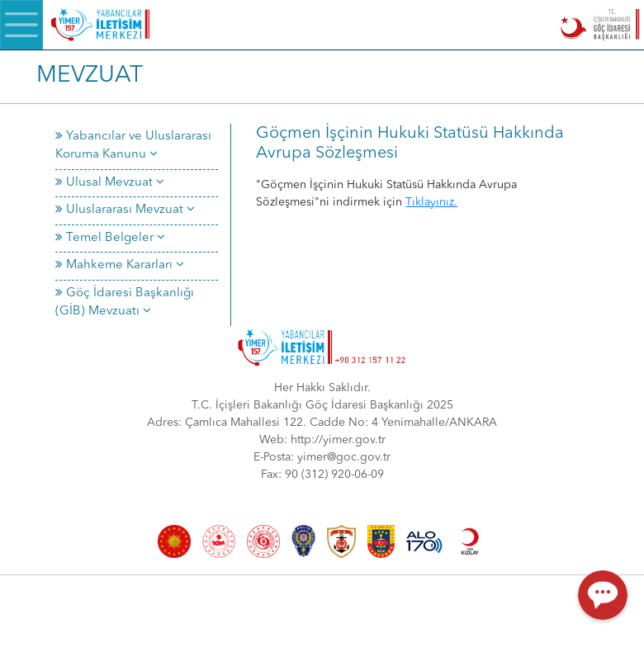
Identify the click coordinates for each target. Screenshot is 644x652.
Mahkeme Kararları (120, 265)
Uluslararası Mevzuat (125, 210)
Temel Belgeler (110, 238)
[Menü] (21, 25)
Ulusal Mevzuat (110, 183)
